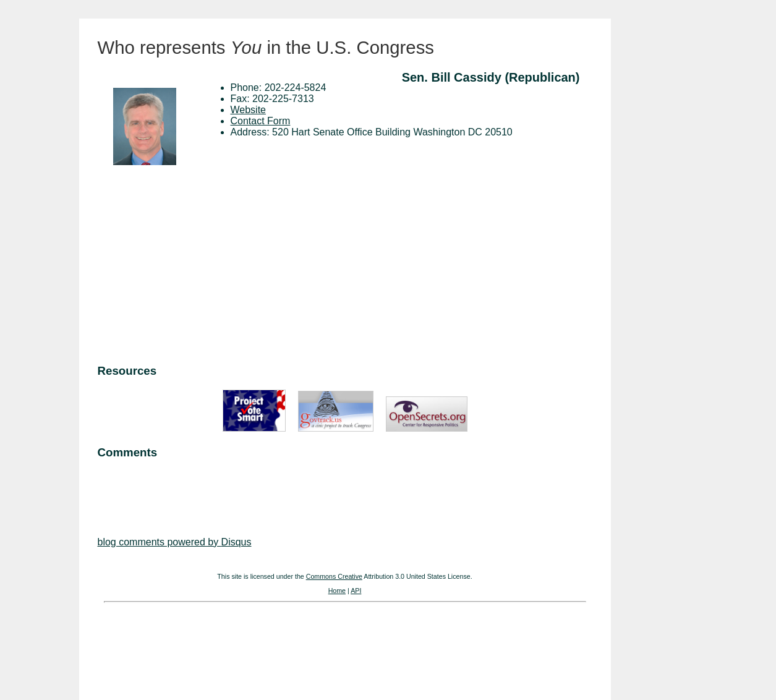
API (356, 591)
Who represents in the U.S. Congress (266, 47)
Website (249, 110)
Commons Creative (334, 576)
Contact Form (261, 121)
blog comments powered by (175, 542)
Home (337, 591)
